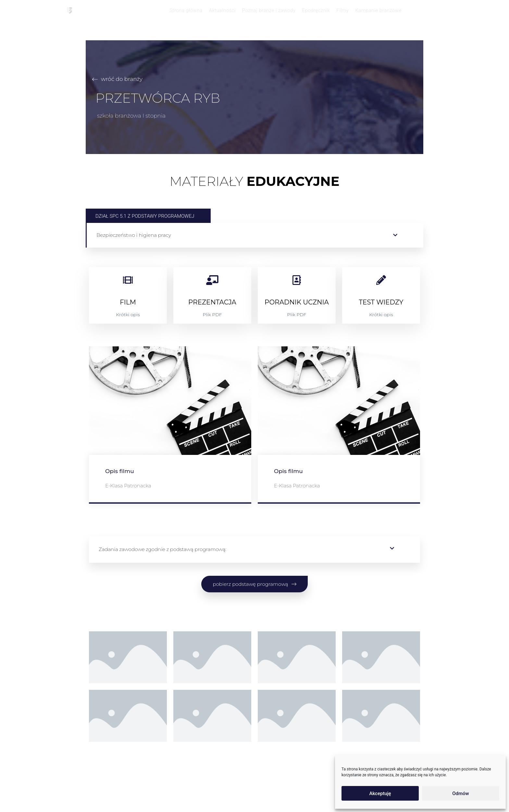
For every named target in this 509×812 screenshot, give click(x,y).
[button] (255, 235)
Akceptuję (380, 793)
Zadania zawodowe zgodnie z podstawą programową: (162, 549)
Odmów (461, 793)
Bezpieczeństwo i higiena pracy (134, 235)
